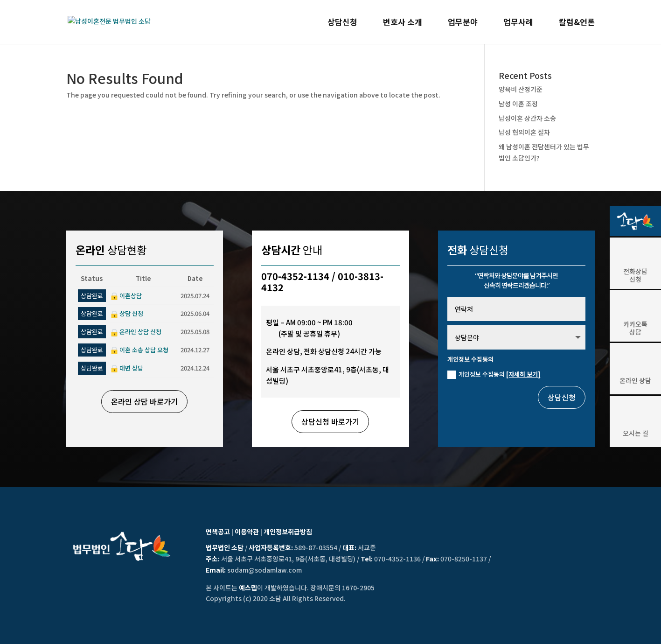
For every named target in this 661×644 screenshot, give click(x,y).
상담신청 (342, 23)
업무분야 (463, 23)
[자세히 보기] (523, 374)
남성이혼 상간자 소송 (527, 118)
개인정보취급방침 (288, 532)
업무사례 (518, 23)
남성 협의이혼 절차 (524, 132)
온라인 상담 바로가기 (144, 401)
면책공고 (218, 532)
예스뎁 (248, 588)
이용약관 (247, 532)
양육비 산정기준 (521, 89)
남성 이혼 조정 (518, 104)
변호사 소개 (403, 23)
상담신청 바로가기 (330, 421)
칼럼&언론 (577, 23)
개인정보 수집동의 (494, 374)
